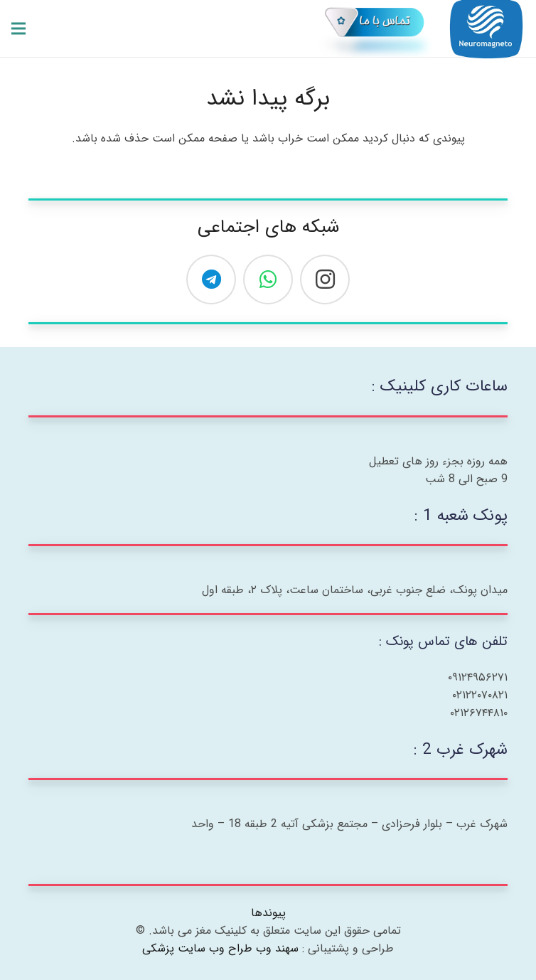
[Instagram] (325, 279)
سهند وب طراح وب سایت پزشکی (220, 948)
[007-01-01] (375, 28)
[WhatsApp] (268, 279)
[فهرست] (18, 28)
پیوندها (268, 913)
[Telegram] (211, 279)
